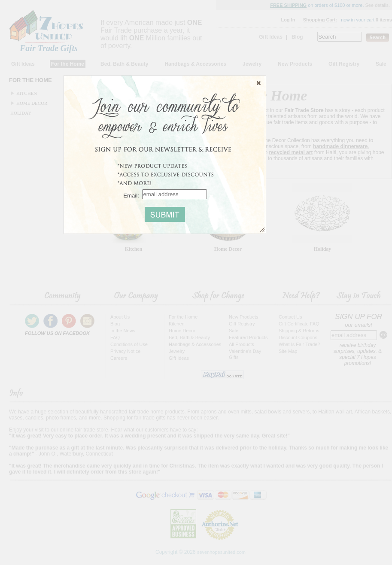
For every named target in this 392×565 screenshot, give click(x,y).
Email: (131, 195)
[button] (259, 83)
